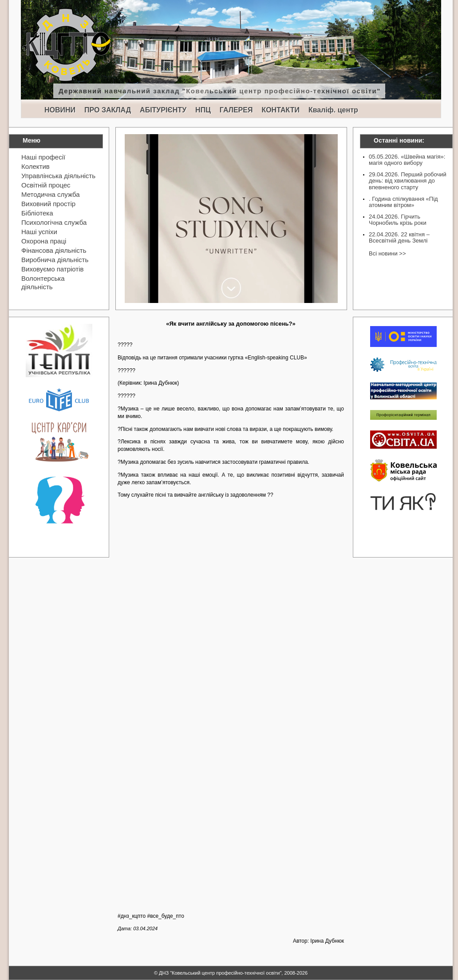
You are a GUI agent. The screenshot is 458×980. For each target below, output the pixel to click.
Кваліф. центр (333, 110)
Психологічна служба (54, 222)
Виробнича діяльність (55, 260)
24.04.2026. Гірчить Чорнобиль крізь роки (398, 220)
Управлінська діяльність (58, 176)
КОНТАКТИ (280, 110)
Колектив (36, 166)
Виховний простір (48, 204)
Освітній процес (46, 185)
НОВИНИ (60, 110)
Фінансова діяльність (54, 250)
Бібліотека (37, 213)
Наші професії (43, 157)
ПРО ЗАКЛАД (108, 110)
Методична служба (51, 194)
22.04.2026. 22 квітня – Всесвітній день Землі (399, 237)
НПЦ (203, 110)
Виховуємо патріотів (53, 269)
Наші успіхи (39, 232)
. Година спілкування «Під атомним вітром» (403, 202)
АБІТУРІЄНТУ (163, 110)
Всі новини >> (387, 253)
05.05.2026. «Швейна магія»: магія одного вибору (407, 160)
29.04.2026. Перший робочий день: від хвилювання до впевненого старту (408, 181)
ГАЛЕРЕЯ (236, 110)
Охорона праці (44, 241)
